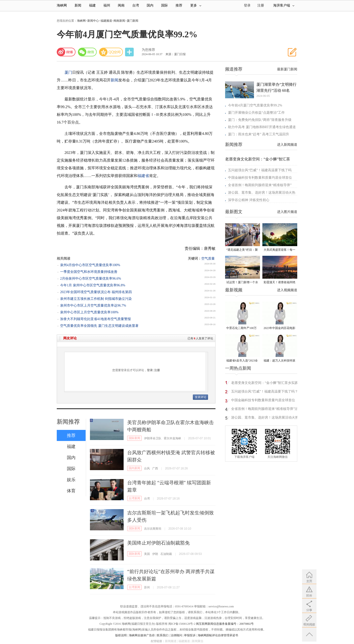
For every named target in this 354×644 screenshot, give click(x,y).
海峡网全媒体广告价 (142, 635)
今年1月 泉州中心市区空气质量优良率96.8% (93, 285)
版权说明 (121, 635)
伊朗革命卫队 (153, 438)
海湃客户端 (284, 5)
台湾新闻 (134, 498)
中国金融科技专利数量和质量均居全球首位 (260, 178)
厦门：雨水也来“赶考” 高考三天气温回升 (259, 134)
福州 (107, 5)
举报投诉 (190, 635)
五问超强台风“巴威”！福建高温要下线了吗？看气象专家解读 (265, 392)
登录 (150, 370)
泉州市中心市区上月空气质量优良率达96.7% (93, 306)
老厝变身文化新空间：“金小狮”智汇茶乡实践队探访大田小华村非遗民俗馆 (265, 384)
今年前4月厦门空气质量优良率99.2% (255, 105)
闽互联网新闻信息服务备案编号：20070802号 (225, 624)
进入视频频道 (287, 290)
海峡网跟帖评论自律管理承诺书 (218, 635)
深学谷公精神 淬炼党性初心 (249, 200)
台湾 (136, 5)
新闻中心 (93, 21)
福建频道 (106, 21)
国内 (150, 5)
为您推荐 (148, 50)
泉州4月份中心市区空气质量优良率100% (90, 265)
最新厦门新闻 (287, 69)
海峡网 (62, 5)
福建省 (143, 176)
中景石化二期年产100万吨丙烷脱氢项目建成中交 (242, 328)
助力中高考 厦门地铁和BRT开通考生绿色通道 (262, 127)
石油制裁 (166, 554)
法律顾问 (176, 635)
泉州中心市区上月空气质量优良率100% (89, 312)
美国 (147, 554)
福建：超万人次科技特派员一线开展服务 (279, 361)
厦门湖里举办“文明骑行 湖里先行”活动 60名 (276, 87)
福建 (92, 5)
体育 (71, 491)
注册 (261, 5)
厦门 (68, 72)
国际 (164, 5)
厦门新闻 (133, 21)
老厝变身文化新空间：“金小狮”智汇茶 (258, 159)
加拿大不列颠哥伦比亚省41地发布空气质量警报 (95, 319)
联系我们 (163, 635)
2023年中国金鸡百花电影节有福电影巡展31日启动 (279, 328)
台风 (147, 468)
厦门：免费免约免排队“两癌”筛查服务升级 (260, 120)
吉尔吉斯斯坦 (153, 529)
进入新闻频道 (287, 145)
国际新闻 (134, 438)
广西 (155, 468)
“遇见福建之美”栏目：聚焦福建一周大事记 (242, 250)
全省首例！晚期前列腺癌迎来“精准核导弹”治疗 (265, 410)
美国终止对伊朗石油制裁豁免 (158, 543)
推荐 (179, 5)
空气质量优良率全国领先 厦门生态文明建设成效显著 (99, 326)
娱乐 (71, 480)
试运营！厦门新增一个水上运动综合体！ (242, 283)
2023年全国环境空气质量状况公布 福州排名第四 (96, 292)
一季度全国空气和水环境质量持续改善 (89, 272)
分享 (130, 52)
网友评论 (70, 338)
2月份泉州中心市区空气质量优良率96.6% (91, 279)
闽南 (121, 5)
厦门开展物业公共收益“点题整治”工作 (256, 113)
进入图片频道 (287, 212)
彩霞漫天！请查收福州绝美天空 (279, 283)
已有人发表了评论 (200, 338)
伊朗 (155, 554)
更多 (196, 5)
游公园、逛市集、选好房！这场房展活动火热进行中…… (265, 418)
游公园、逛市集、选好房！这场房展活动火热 (262, 193)
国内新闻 (134, 468)
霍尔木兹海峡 (172, 438)
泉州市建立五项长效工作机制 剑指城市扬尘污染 (96, 299)
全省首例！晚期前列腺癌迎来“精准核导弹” (260, 185)
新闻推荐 (68, 422)
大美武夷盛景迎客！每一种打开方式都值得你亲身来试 (279, 250)
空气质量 (208, 259)
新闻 (78, 5)
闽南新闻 (119, 21)
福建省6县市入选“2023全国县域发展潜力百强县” (242, 361)
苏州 (147, 587)
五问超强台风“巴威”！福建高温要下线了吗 (260, 170)
